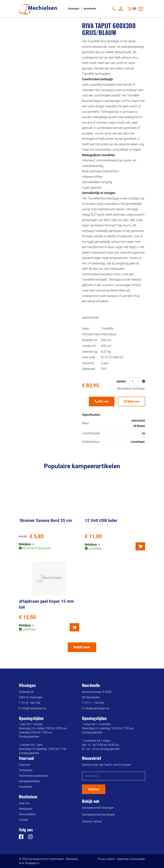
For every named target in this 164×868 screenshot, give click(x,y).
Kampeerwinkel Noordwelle (98, 815)
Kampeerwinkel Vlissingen (98, 808)
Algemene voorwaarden (131, 859)
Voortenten (25, 787)
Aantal (121, 381)
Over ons (24, 803)
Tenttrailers (26, 770)
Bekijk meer (82, 647)
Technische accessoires (33, 776)
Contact (24, 820)
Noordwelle (90, 9)
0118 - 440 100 (31, 703)
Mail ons (131, 401)
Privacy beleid (106, 859)
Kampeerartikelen (29, 781)
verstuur (94, 789)
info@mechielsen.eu (34, 708)
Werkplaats (26, 809)
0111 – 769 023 (95, 703)
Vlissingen (74, 9)
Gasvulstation (27, 814)
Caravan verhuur (92, 821)
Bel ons (102, 401)
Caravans (25, 765)
